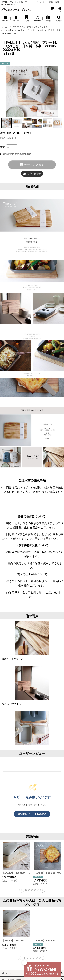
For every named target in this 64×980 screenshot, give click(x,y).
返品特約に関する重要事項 (16, 154)
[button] (27, 19)
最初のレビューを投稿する (32, 814)
